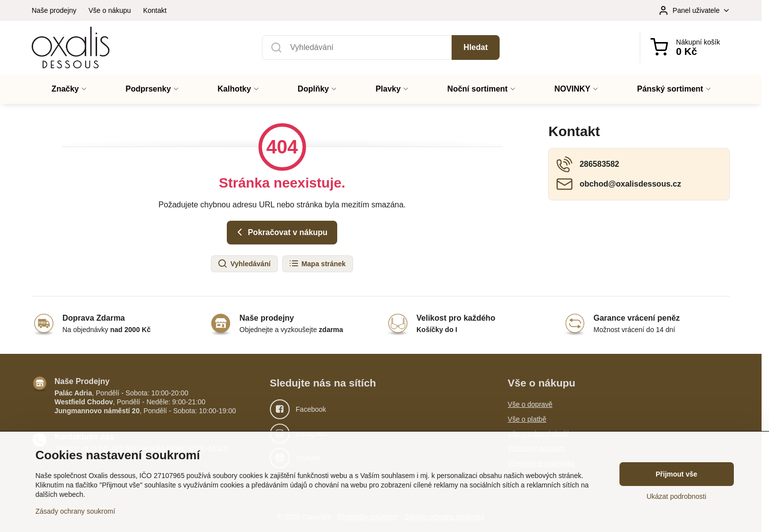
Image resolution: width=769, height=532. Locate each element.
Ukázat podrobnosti (677, 496)
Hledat (476, 47)
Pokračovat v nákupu (281, 232)
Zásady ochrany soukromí (76, 511)
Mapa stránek (317, 264)
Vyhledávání (244, 264)
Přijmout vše (676, 474)
